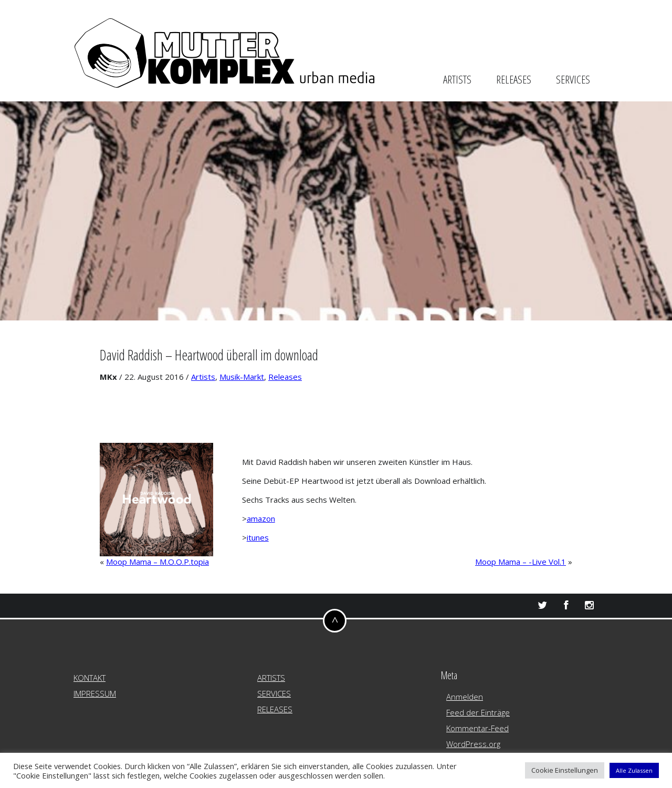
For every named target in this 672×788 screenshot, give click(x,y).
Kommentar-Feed (477, 728)
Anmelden (465, 697)
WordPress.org (473, 744)
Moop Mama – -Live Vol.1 (521, 562)
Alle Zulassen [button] (634, 770)
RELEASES (514, 79)
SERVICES (573, 79)
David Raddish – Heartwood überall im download (209, 355)
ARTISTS (457, 79)
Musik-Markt (242, 377)
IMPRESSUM (95, 693)
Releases (285, 377)
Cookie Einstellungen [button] (565, 770)
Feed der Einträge (478, 712)
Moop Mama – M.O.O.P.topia (157, 562)
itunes (258, 537)
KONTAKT (90, 678)
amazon (261, 519)
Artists (203, 377)
